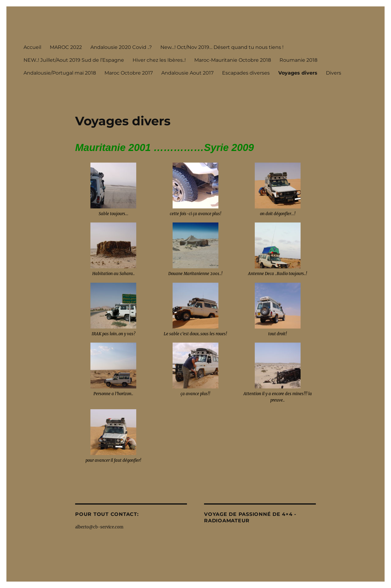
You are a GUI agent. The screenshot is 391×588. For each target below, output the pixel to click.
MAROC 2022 (66, 47)
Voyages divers (298, 73)
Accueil (32, 47)
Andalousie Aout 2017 (187, 73)
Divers (334, 73)
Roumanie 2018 (298, 60)
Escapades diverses (246, 73)
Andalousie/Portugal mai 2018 (60, 73)
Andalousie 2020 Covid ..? (121, 47)
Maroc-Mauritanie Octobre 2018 (233, 60)
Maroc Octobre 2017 (129, 73)
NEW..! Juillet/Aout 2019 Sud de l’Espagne (74, 60)
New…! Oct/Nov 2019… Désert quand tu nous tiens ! (222, 47)
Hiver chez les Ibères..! (159, 60)
